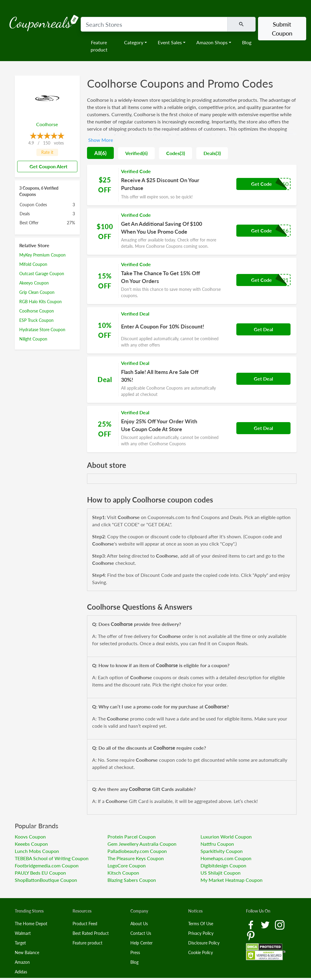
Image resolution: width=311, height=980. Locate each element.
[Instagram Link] (280, 924)
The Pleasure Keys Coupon (136, 858)
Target (20, 943)
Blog (247, 42)
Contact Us (141, 933)
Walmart (23, 933)
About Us (139, 924)
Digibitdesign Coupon (223, 865)
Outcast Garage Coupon (42, 274)
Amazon (22, 962)
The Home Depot (31, 924)
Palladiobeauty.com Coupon (137, 851)
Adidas (21, 972)
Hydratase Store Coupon (42, 330)
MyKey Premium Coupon (42, 255)
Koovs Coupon (30, 837)
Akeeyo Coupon (34, 283)
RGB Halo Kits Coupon (40, 302)
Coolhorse (47, 124)
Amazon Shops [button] (212, 42)
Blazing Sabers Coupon (132, 880)
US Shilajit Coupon (221, 873)
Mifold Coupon (33, 264)
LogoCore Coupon (127, 865)
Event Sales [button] (170, 42)
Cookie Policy (201, 952)
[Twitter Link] (266, 924)
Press (135, 952)
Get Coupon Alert (46, 166)
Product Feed (85, 924)
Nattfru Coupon (217, 844)
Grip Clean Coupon (37, 292)
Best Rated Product (91, 933)
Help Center (142, 943)
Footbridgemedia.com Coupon (47, 865)
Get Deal (263, 329)
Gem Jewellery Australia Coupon (142, 844)
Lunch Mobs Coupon (37, 851)
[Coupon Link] (192, 185)
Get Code (261, 184)
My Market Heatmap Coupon (232, 880)
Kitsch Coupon (123, 873)
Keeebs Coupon (31, 844)
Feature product (99, 46)
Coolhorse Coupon (37, 311)
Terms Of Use (201, 924)
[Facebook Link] (251, 924)
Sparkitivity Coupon (222, 851)
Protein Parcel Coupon (132, 837)
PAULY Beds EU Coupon (40, 873)
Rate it (47, 152)
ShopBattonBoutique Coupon (46, 880)
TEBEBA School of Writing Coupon (52, 858)
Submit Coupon (282, 29)
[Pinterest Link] (251, 935)
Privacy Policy (201, 933)
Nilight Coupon (33, 339)
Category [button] (134, 42)
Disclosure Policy (204, 943)
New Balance (27, 952)
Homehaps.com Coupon (226, 858)
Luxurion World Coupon (226, 837)
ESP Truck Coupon (36, 320)
